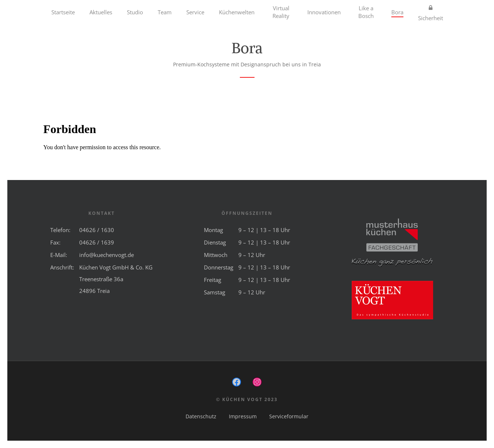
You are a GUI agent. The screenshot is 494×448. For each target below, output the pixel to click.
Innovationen (324, 12)
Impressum (243, 416)
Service (195, 12)
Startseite (63, 12)
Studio (135, 12)
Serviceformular (289, 416)
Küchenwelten (237, 12)
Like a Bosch (366, 12)
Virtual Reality (281, 12)
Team (165, 12)
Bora (397, 12)
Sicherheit (431, 12)
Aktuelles (101, 12)
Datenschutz (201, 416)
